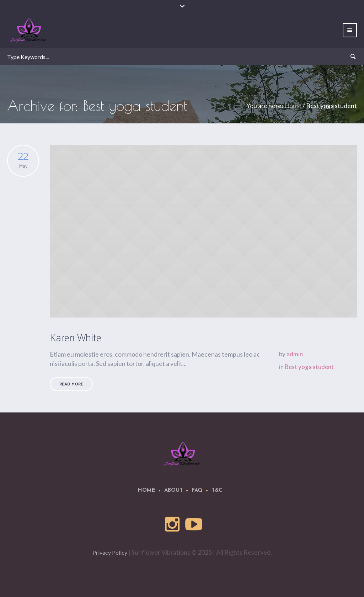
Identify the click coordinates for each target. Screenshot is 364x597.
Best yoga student (309, 367)
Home (293, 106)
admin (295, 354)
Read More (71, 384)
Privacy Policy (110, 552)
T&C (217, 491)
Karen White (76, 338)
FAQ (197, 491)
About (173, 491)
